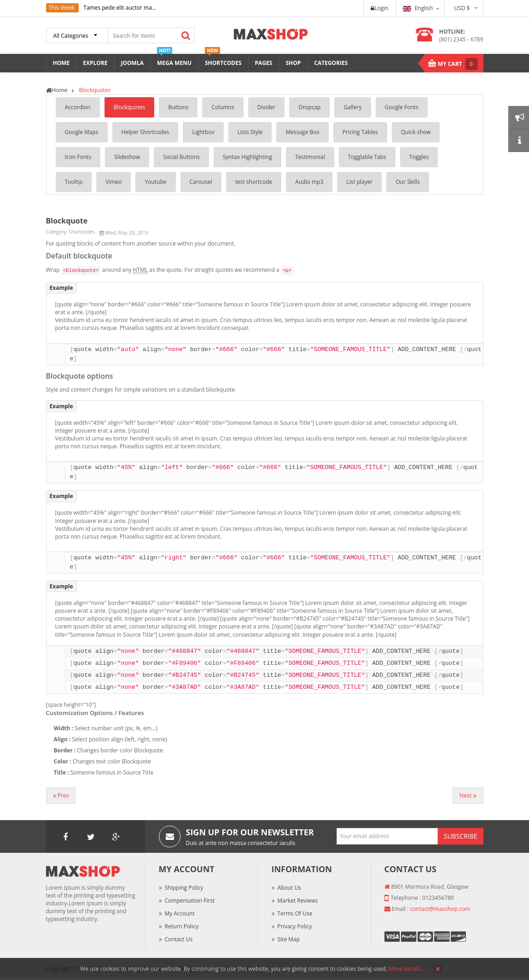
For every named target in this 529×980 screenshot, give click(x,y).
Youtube (155, 182)
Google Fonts (402, 107)
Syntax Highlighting (247, 157)
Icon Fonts (78, 157)
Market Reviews (298, 901)
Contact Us (179, 939)
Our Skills (407, 182)
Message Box (302, 132)
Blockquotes (130, 107)
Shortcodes (81, 232)
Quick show (416, 132)
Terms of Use (295, 913)
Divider (267, 107)
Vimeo (113, 182)
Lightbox (203, 132)
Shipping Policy (184, 888)
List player (359, 182)
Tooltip (74, 182)
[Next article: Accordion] (468, 796)
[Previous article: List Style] (61, 796)
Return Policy (182, 926)
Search (186, 35)
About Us (289, 888)
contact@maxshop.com (440, 909)
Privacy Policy (295, 926)
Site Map (289, 939)
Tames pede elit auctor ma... (120, 8)
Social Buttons (181, 157)
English (418, 8)
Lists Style (250, 132)
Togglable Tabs (367, 157)
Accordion (78, 107)
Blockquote (67, 221)
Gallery (352, 107)
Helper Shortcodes (145, 132)
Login (379, 8)
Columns (223, 107)
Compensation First (190, 901)
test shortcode (254, 182)
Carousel (201, 182)
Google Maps (82, 132)
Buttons (178, 107)
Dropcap (309, 107)
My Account (180, 913)
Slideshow (127, 157)
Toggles (419, 157)
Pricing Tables (360, 132)
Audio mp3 (309, 182)
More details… (407, 969)
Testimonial (310, 157)
